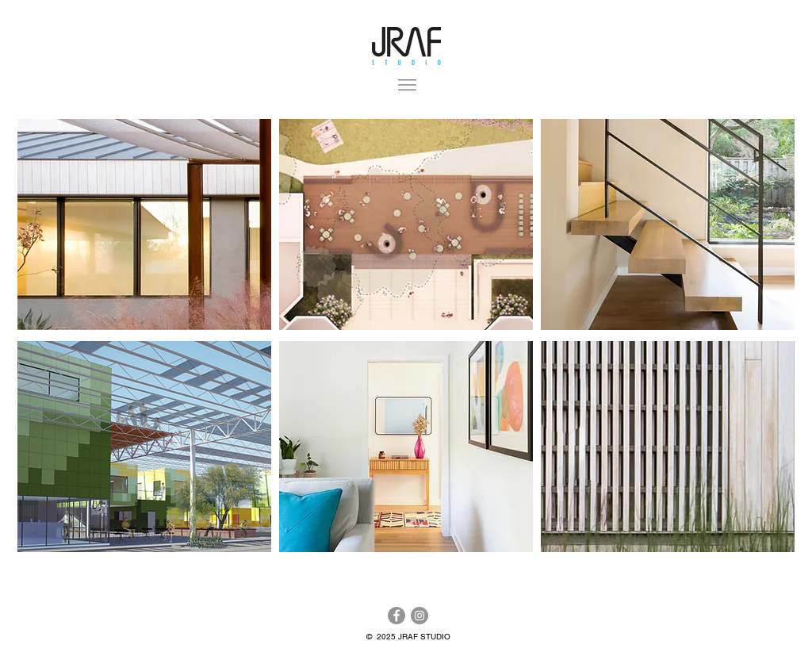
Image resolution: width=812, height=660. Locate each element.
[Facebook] (396, 616)
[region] (144, 224)
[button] (407, 85)
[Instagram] (419, 616)
